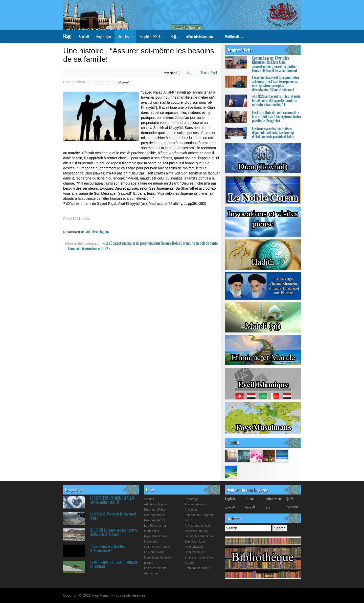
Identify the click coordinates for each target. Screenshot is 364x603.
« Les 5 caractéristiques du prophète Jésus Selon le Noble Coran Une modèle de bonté (160, 243)
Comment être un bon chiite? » (89, 249)
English (230, 499)
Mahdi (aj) (151, 542)
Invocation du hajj (196, 531)
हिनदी (289, 499)
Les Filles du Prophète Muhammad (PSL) (113, 516)
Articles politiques (156, 504)
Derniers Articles (240, 50)
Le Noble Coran (155, 552)
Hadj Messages (195, 552)
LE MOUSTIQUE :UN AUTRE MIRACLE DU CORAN (115, 565)
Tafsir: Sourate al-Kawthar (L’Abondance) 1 (108, 548)
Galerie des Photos (157, 547)
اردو (268, 507)
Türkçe (250, 499)
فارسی (230, 507)
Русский (292, 507)
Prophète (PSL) (151, 37)
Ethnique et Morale (197, 568)
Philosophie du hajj (197, 526)
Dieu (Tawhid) (194, 547)
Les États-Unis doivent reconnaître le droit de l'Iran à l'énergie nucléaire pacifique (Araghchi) (276, 117)
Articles (125, 37)
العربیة (250, 507)
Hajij (67, 37)
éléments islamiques (202, 37)
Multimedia (234, 37)
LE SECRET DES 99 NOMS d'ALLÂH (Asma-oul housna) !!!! (113, 500)
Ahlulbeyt (191, 510)
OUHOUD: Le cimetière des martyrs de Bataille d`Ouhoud (114, 532)
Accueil (84, 37)
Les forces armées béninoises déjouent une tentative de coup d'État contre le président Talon (273, 133)
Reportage (104, 37)
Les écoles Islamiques (199, 536)
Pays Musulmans (156, 536)
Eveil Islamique (195, 542)
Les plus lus (74, 490)
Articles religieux (98, 232)
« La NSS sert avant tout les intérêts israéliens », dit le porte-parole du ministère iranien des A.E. (276, 100)
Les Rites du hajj (155, 526)
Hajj (175, 37)
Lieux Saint (152, 531)
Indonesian (273, 499)
